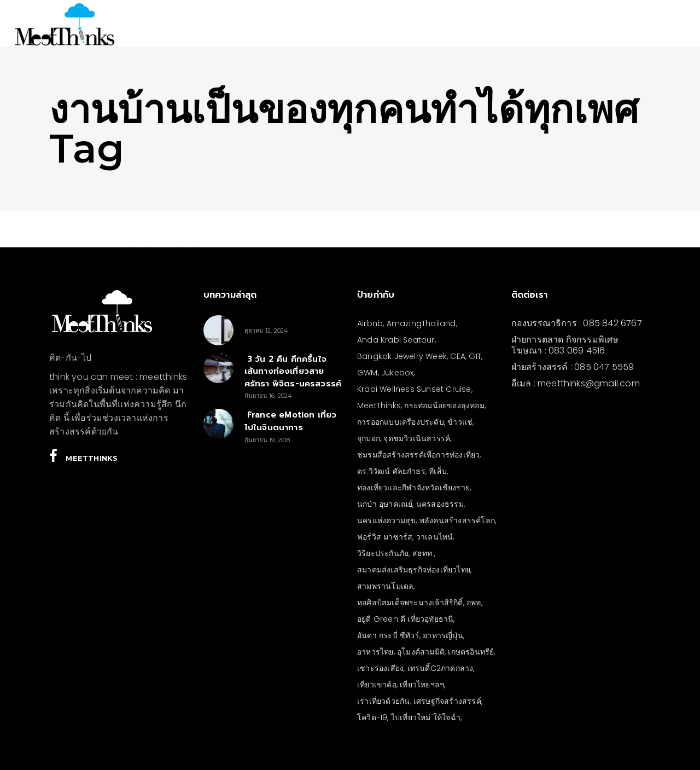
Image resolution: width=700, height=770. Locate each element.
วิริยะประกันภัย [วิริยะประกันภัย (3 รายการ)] (383, 553)
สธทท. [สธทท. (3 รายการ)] (423, 553)
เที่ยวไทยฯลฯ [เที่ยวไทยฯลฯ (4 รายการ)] (422, 685)
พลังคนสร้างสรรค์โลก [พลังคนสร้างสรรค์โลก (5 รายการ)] (457, 520)
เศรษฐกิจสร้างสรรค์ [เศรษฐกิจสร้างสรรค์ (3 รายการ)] (447, 701)
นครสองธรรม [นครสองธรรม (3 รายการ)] (440, 504)
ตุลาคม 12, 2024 (267, 331)
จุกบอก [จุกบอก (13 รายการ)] (369, 438)
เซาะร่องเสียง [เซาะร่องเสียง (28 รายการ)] (380, 668)
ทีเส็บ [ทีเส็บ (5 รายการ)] (438, 471)
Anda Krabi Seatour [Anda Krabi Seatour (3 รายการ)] (396, 340)
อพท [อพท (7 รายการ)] (474, 603)
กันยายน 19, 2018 (267, 440)
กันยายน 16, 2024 (269, 396)
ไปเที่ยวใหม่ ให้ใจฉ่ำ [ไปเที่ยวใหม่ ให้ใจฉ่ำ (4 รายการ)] (426, 717)
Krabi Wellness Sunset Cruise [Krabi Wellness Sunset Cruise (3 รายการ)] (414, 389)
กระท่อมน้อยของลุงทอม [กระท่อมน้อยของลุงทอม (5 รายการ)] (444, 406)
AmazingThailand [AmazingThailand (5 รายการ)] (421, 323)
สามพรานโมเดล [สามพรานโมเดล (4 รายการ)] (385, 586)
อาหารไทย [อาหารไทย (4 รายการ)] (375, 652)
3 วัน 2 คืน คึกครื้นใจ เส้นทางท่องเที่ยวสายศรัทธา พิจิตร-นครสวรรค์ (293, 371)
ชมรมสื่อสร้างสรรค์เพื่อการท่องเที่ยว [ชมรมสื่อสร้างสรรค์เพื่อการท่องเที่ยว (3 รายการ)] (418, 455)
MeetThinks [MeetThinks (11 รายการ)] (379, 406)
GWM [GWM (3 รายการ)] (367, 373)
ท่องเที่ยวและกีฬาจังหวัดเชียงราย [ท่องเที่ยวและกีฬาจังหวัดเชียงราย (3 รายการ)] (413, 488)
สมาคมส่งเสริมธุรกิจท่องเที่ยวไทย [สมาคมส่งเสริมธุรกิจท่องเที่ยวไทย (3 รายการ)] (414, 570)
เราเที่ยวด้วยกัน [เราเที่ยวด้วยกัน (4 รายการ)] (383, 701)
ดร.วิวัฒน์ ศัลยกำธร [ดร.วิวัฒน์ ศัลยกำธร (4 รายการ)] (391, 471)
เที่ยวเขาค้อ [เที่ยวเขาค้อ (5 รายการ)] (377, 685)
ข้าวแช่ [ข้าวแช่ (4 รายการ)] (460, 422)
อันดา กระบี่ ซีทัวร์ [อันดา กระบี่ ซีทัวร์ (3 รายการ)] (388, 635)
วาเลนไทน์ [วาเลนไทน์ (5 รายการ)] (435, 537)
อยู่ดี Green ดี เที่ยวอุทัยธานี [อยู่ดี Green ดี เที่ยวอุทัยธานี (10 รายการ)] (405, 619)
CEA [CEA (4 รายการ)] (458, 356)
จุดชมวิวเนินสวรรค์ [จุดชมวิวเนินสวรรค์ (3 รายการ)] (417, 438)
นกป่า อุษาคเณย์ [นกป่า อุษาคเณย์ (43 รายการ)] (385, 504)
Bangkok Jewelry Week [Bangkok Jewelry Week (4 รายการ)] (402, 356)
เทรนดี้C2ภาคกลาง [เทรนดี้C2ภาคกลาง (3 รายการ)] (441, 668)
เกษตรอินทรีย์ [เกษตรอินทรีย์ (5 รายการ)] (471, 652)
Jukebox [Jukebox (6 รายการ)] (397, 373)
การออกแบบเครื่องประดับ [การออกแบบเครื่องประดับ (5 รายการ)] (401, 422)
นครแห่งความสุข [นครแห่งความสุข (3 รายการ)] (386, 520)
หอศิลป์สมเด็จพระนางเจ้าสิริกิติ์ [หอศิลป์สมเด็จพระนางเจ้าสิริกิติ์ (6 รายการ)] (410, 603)
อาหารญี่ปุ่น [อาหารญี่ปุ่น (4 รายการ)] (443, 635)
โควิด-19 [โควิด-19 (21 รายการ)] (372, 717)
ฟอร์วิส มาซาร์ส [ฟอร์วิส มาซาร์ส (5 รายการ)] (385, 537)
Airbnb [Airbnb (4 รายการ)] (370, 323)
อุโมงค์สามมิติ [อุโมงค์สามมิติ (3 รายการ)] (421, 652)
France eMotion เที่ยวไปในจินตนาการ (291, 421)
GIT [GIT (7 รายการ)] (475, 356)
